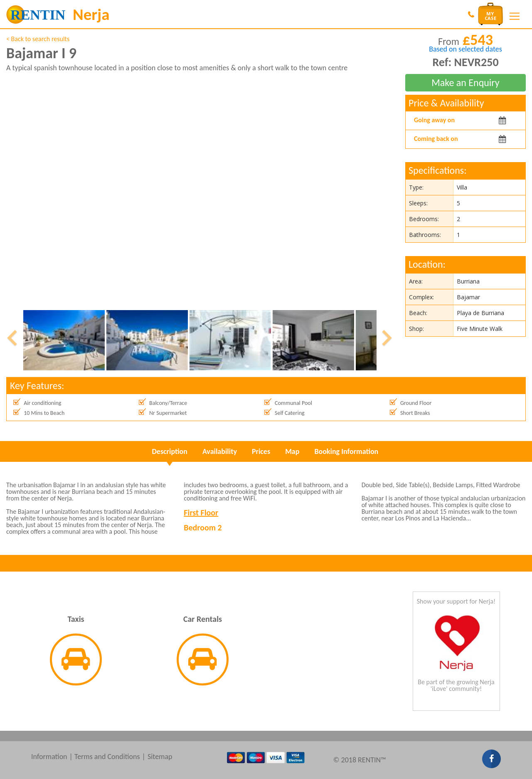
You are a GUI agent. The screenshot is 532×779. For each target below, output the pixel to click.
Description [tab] (170, 451)
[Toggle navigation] (515, 16)
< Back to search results (38, 39)
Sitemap (160, 757)
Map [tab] (292, 451)
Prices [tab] (261, 451)
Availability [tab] (220, 451)
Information (49, 757)
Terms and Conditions (107, 757)
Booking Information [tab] (346, 451)
